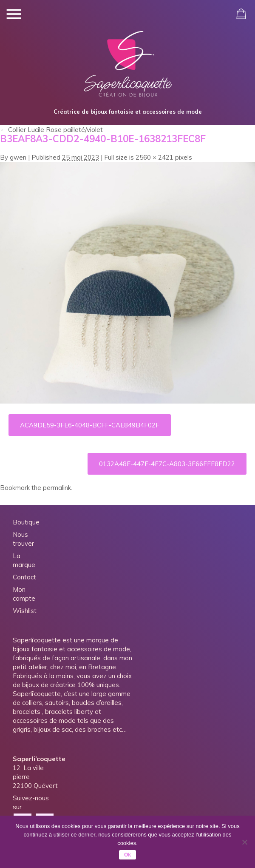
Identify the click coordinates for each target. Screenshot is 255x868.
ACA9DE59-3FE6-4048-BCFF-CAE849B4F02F (90, 425)
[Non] (244, 842)
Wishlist (25, 611)
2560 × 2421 (154, 157)
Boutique (26, 522)
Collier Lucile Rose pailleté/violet (51, 130)
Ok (127, 855)
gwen (18, 157)
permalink (57, 488)
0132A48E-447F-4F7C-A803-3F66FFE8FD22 (167, 464)
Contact (24, 577)
